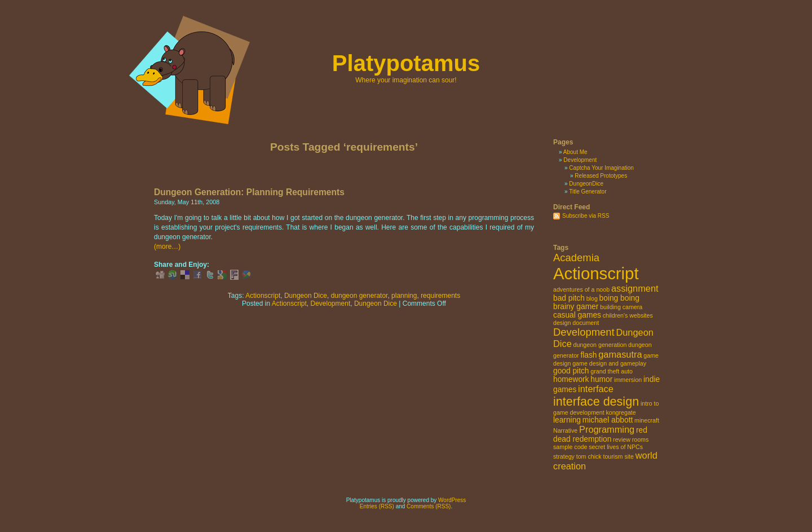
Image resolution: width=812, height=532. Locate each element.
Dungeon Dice (306, 296)
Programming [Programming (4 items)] (607, 429)
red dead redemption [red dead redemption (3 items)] (600, 435)
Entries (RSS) (377, 506)
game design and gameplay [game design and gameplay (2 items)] (609, 363)
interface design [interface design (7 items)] (596, 401)
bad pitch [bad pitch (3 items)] (569, 298)
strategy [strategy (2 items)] (564, 456)
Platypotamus (406, 63)
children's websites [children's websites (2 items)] (628, 315)
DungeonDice (586, 184)
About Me (575, 152)
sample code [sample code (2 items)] (570, 447)
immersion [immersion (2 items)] (628, 380)
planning (404, 296)
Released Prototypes (601, 176)
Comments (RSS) (429, 506)
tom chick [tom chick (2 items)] (589, 456)
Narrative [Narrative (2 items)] (565, 430)
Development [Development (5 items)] (584, 332)
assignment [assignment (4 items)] (635, 288)
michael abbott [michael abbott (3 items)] (608, 420)
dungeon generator (359, 296)
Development (331, 304)
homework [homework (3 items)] (571, 379)
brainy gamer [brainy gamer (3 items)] (576, 307)
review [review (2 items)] (622, 439)
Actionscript (263, 296)
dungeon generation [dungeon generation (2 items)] (600, 345)
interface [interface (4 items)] (596, 389)
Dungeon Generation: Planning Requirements (249, 192)
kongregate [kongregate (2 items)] (621, 412)
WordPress (452, 500)
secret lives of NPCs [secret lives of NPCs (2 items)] (616, 447)
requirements (440, 296)
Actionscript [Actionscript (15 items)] (596, 273)
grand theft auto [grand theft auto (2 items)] (612, 371)
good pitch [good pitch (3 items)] (571, 371)
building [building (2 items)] (610, 307)
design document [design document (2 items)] (576, 323)
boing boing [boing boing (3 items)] (619, 298)
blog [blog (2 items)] (592, 298)
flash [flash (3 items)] (588, 355)
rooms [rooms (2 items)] (641, 439)
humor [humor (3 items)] (601, 379)
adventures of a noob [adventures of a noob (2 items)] (581, 289)
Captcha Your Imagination (601, 168)
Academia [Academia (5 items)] (576, 258)
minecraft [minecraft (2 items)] (647, 420)
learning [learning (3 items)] (567, 420)
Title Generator (588, 192)
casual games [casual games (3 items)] (577, 315)
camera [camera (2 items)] (633, 307)
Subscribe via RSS (586, 216)
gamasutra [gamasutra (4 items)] (620, 354)
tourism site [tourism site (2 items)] (618, 456)
